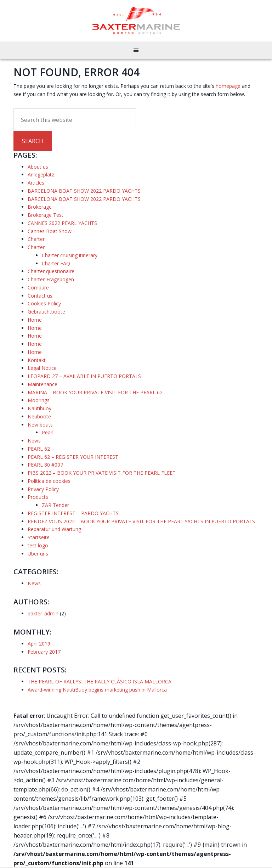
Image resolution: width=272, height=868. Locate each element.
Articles (36, 183)
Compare (38, 288)
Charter (36, 239)
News (34, 441)
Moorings (39, 400)
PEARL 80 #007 (45, 465)
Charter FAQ (56, 263)
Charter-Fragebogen (51, 279)
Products (38, 497)
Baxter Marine (136, 21)
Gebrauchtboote (46, 312)
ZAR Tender (55, 505)
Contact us (40, 296)
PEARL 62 (39, 449)
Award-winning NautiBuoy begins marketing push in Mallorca (97, 690)
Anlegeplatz (41, 174)
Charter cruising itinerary (70, 255)
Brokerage (40, 207)
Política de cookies (49, 481)
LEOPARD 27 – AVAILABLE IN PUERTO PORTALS (84, 376)
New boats (40, 425)
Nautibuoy (39, 408)
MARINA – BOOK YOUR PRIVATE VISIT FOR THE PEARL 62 (95, 392)
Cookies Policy (44, 303)
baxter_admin (43, 613)
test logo (38, 545)
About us (38, 167)
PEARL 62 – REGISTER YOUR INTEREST (73, 457)
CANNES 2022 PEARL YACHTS (62, 223)
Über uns (38, 554)
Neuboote (39, 416)
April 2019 (39, 644)
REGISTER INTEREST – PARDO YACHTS (73, 513)
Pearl (48, 432)
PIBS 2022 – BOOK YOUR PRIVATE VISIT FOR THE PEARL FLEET (102, 473)
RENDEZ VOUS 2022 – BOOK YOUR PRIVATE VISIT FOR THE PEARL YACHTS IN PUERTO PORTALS (141, 521)
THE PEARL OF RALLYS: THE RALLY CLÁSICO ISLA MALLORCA (100, 681)
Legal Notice (42, 368)
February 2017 (44, 652)
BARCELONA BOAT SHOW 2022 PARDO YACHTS (84, 191)
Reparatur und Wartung (54, 529)
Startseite (39, 537)
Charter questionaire (51, 271)
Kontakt (37, 360)
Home (35, 320)
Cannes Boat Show (50, 231)
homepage (228, 86)
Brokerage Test (46, 215)
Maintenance (42, 384)
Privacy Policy (43, 489)
